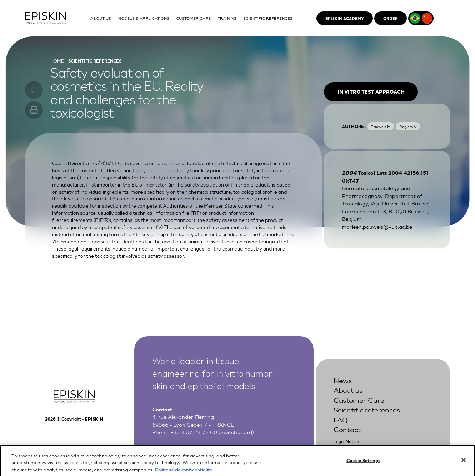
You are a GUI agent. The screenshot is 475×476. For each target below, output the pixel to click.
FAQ (341, 419)
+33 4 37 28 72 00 (194, 432)
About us (348, 390)
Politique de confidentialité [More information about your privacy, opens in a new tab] (184, 473)
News (343, 380)
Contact (347, 429)
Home (57, 61)
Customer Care (359, 400)
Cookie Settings (363, 463)
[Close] (464, 463)
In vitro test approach (371, 91)
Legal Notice (346, 441)
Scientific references (367, 409)
